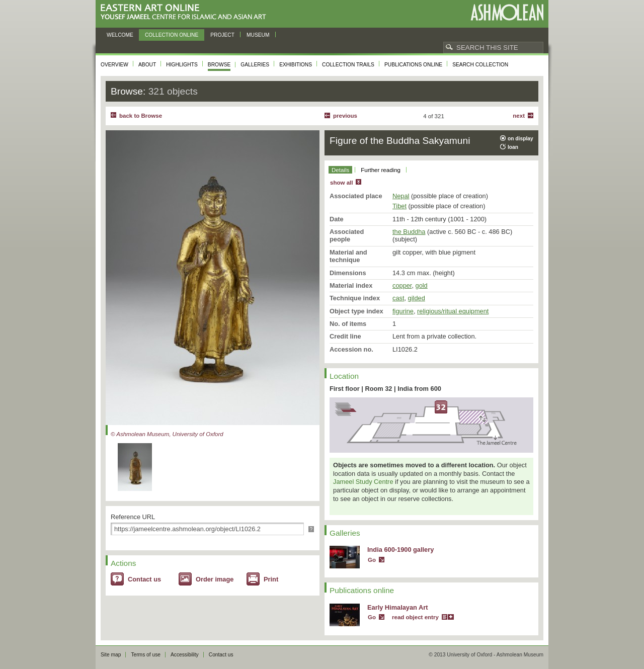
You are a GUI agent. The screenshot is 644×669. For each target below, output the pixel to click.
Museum (258, 35)
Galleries (255, 65)
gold (422, 285)
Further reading (381, 170)
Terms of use (146, 655)
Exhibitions (296, 65)
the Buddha (409, 232)
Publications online (413, 65)
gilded (417, 298)
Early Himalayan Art (397, 607)
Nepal (401, 196)
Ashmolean (507, 12)
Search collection (480, 65)
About (147, 65)
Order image (215, 579)
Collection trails (348, 65)
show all (341, 183)
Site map (111, 655)
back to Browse (141, 116)
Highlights (182, 65)
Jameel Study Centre (363, 482)
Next (519, 116)
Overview (114, 65)
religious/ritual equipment (453, 311)
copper (402, 285)
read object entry (415, 617)
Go (372, 560)
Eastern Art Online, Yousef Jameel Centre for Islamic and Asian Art (186, 12)
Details (340, 170)
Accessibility (185, 655)
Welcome (120, 35)
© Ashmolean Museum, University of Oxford (167, 434)
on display (520, 139)
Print (271, 579)
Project (222, 35)
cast (398, 298)
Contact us (144, 579)
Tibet (399, 206)
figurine (403, 311)
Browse (219, 65)
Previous (345, 116)
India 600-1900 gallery (400, 550)
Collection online (172, 35)
